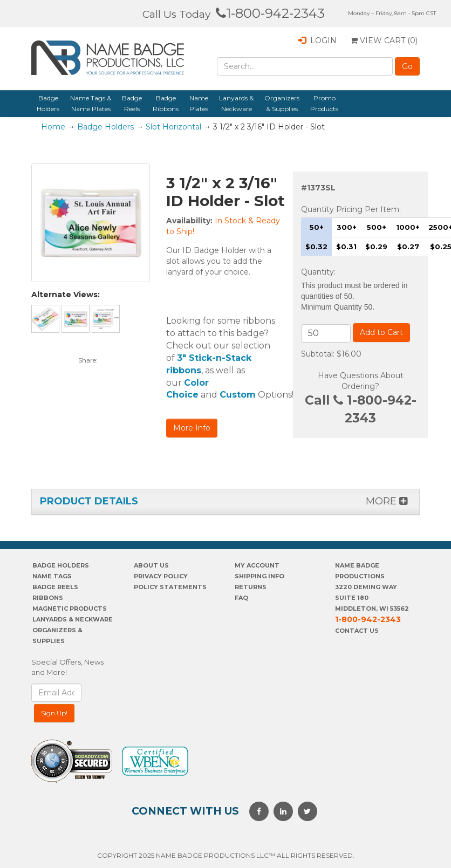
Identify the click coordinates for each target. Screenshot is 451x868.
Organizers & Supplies (282, 103)
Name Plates (199, 103)
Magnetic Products (70, 609)
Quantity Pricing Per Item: (351, 209)
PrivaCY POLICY (161, 576)
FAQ (241, 598)
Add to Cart (381, 332)
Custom (238, 395)
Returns (251, 587)
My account (257, 565)
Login (317, 40)
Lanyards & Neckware (236, 103)
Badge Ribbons (166, 103)
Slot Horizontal (173, 127)
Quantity (317, 272)
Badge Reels (132, 103)
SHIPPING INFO (259, 576)
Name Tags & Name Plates (91, 103)
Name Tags (52, 576)
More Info (192, 428)
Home (53, 127)
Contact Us (357, 631)
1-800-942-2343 (270, 13)
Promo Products (324, 103)
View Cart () (384, 40)
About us (151, 565)
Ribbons (48, 598)
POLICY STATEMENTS (170, 587)
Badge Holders (48, 103)
